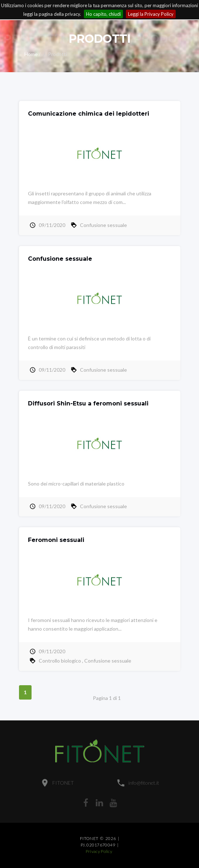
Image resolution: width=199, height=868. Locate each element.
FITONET (63, 783)
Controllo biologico (60, 661)
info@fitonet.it (144, 783)
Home (31, 54)
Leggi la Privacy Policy (151, 14)
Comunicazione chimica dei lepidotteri (89, 114)
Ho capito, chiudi (103, 14)
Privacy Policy (99, 851)
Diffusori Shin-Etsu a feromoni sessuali (88, 403)
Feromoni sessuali (56, 540)
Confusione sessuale (103, 225)
